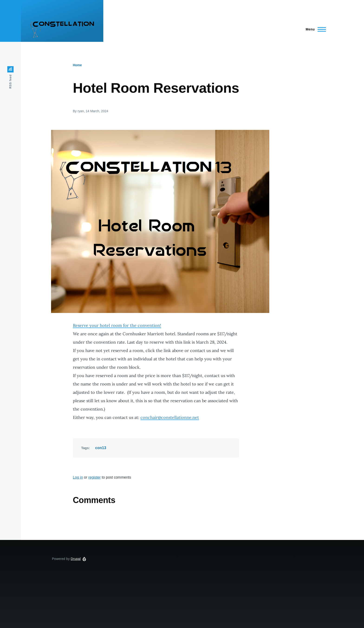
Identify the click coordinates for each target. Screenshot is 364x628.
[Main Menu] (314, 29)
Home (77, 65)
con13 (101, 448)
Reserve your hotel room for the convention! (117, 325)
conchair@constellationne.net (170, 417)
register (94, 477)
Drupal (76, 559)
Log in (78, 477)
